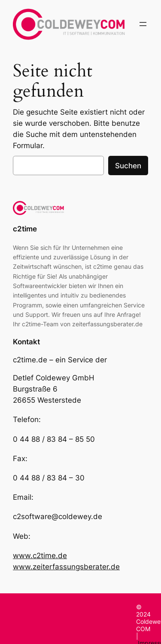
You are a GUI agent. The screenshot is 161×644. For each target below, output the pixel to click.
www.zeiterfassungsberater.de (66, 567)
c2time (25, 229)
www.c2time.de (40, 556)
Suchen (128, 166)
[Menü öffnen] (143, 24)
